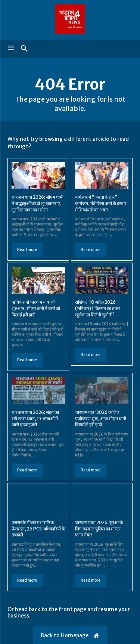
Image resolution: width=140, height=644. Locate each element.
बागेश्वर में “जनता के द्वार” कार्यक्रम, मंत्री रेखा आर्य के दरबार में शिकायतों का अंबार (101, 203)
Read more (27, 250)
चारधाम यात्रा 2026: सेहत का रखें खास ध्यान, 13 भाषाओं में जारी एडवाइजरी (35, 419)
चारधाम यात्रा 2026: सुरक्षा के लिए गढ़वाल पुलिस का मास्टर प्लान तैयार (99, 529)
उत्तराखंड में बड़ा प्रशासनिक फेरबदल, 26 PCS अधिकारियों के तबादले (38, 529)
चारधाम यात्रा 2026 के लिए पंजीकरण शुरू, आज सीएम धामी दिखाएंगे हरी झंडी (101, 419)
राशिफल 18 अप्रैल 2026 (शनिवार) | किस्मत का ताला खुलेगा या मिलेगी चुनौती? (97, 308)
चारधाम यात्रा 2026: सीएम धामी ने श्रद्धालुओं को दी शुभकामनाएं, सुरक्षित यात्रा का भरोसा (38, 203)
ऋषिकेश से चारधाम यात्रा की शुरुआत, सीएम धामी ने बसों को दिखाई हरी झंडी (36, 308)
